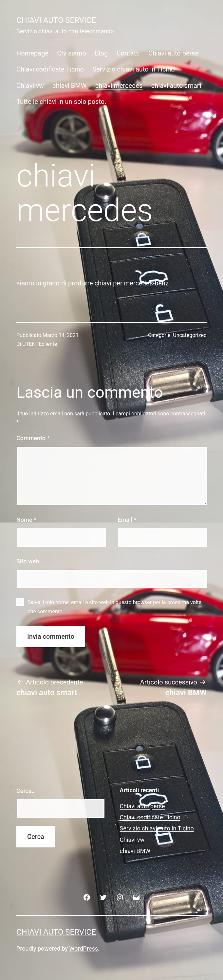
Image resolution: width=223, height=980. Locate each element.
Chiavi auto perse (173, 53)
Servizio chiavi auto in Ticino (133, 69)
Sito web (28, 561)
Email (127, 520)
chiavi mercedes (119, 86)
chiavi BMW (69, 86)
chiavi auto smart (177, 86)
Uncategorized (190, 335)
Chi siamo (72, 53)
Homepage (32, 53)
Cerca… (26, 791)
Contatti (128, 53)
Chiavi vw (30, 86)
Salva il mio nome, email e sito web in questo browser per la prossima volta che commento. (115, 607)
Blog (101, 53)
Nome (26, 520)
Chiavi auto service (56, 20)
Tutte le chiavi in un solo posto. (61, 102)
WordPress (84, 948)
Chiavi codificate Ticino (50, 69)
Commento (33, 438)
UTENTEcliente (40, 344)
